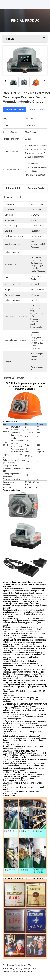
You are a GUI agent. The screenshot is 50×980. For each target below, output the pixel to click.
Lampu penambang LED (19, 965)
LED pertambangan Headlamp (17, 972)
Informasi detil (14, 188)
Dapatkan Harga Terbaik (15, 109)
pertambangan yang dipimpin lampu (20, 968)
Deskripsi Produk (36, 188)
